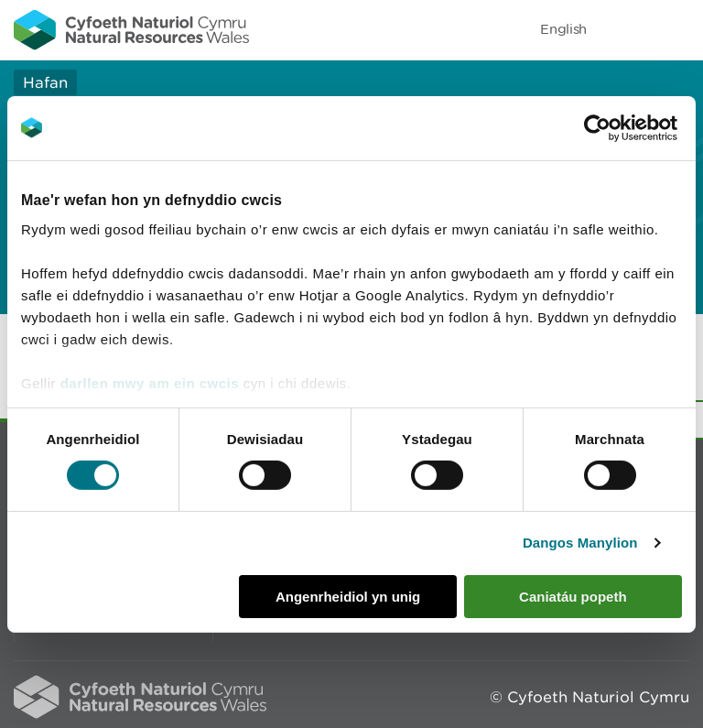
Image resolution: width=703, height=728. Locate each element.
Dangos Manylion (580, 543)
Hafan (45, 82)
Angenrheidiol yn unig (348, 597)
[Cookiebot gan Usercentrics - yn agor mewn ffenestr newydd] (629, 127)
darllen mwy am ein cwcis (150, 383)
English (563, 29)
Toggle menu (677, 29)
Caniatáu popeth (573, 597)
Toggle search (626, 29)
